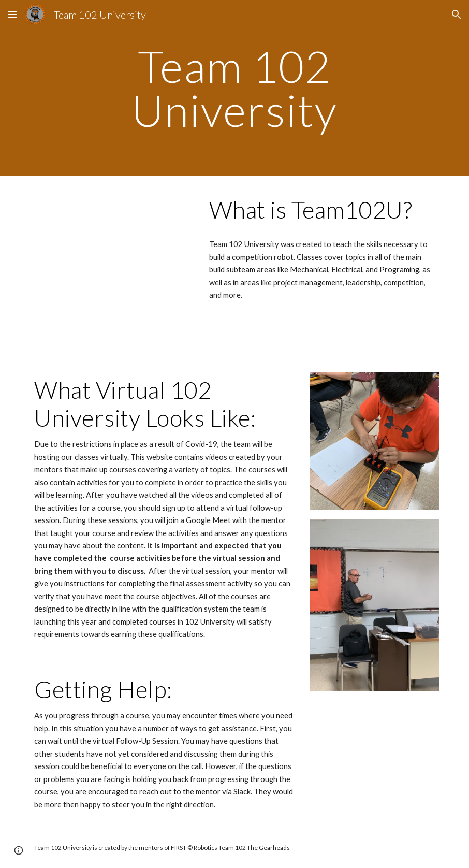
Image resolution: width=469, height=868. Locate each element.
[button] (12, 14)
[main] (234, 88)
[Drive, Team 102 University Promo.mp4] (112, 236)
